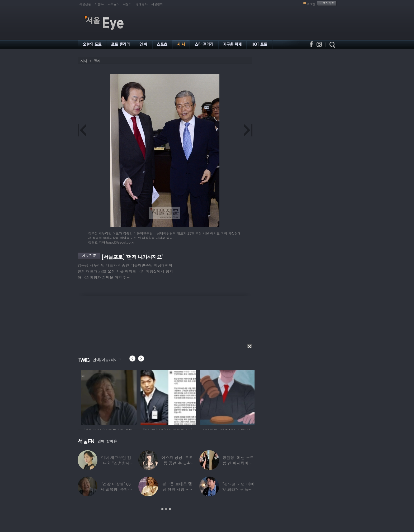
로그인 (311, 4)
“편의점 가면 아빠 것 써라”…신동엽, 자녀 (238, 489)
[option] (124, 397)
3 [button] (170, 509)
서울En (128, 4)
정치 (97, 61)
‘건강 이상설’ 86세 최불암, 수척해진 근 (116, 489)
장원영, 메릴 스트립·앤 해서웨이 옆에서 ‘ (238, 463)
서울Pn (99, 4)
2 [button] (166, 509)
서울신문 (85, 4)
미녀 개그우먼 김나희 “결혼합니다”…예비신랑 (116, 463)
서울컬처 (157, 4)
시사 (84, 61)
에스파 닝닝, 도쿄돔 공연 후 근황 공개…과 (177, 463)
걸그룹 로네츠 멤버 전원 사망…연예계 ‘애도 (177, 489)
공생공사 (142, 4)
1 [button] (162, 509)
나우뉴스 (114, 4)
